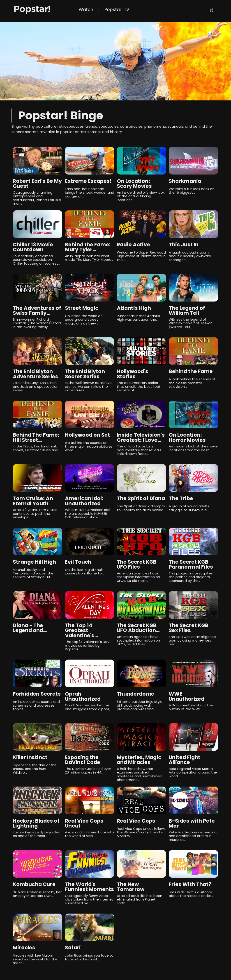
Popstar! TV (117, 10)
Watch (86, 10)
